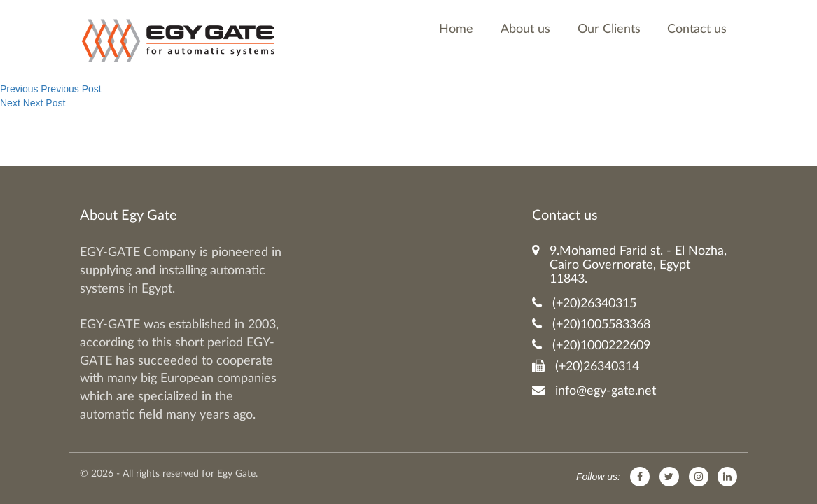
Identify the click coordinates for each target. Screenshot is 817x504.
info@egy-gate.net (594, 391)
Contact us (697, 29)
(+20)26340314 (586, 366)
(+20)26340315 (584, 303)
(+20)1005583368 (591, 324)
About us (525, 29)
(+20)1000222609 (591, 345)
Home (456, 29)
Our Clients (609, 29)
